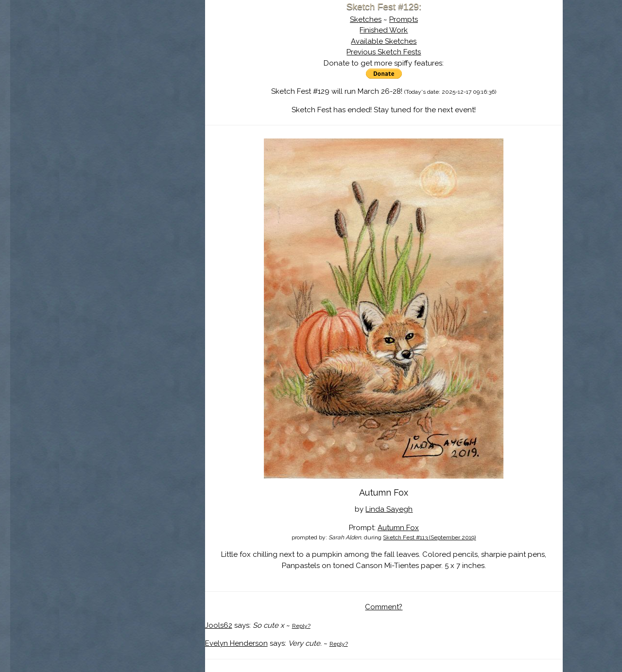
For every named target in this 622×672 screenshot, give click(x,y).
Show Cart (117, 127)
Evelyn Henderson (236, 643)
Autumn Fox (398, 528)
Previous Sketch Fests (384, 52)
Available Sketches (384, 41)
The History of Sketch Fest (132, 85)
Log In (108, 114)
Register (152, 114)
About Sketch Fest (132, 69)
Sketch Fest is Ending (132, 55)
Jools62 (219, 625)
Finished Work (384, 30)
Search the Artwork (132, 99)
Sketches (366, 19)
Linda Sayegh (389, 509)
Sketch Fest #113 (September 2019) (429, 537)
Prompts (404, 19)
